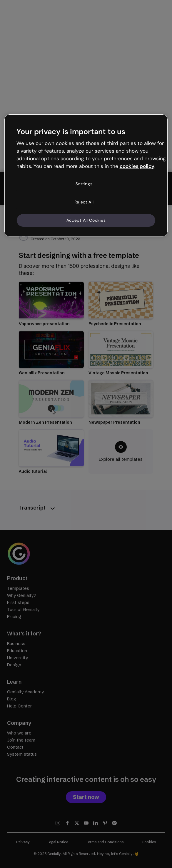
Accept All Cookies (86, 220)
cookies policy (137, 166)
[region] (86, 175)
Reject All (84, 202)
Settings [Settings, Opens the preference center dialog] (84, 184)
